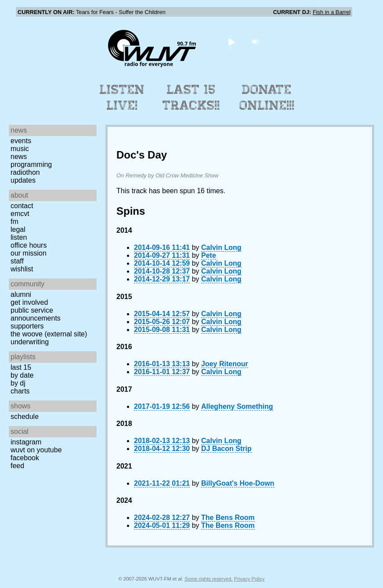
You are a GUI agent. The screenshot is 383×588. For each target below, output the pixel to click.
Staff (17, 261)
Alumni (21, 294)
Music (20, 149)
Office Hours (29, 245)
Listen (19, 237)
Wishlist (22, 269)
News (19, 157)
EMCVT (20, 214)
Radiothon (25, 172)
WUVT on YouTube (36, 450)
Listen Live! (122, 97)
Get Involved (29, 302)
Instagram (26, 442)
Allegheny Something (237, 406)
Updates (23, 180)
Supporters (27, 326)
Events (21, 141)
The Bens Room (228, 518)
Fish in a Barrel (332, 12)
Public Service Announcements (36, 314)
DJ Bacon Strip (226, 449)
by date (22, 375)
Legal (18, 229)
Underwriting (30, 342)
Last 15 (21, 367)
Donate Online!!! (267, 97)
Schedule (25, 417)
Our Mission (29, 253)
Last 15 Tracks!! (191, 97)
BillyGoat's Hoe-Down (238, 483)
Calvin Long (221, 247)
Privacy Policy (249, 579)
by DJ (18, 383)
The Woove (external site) (49, 334)
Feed (17, 466)
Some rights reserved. (208, 579)
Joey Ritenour (225, 364)
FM (14, 222)
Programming (31, 164)
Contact (22, 206)
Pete (209, 255)
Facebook (25, 458)
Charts (20, 391)
